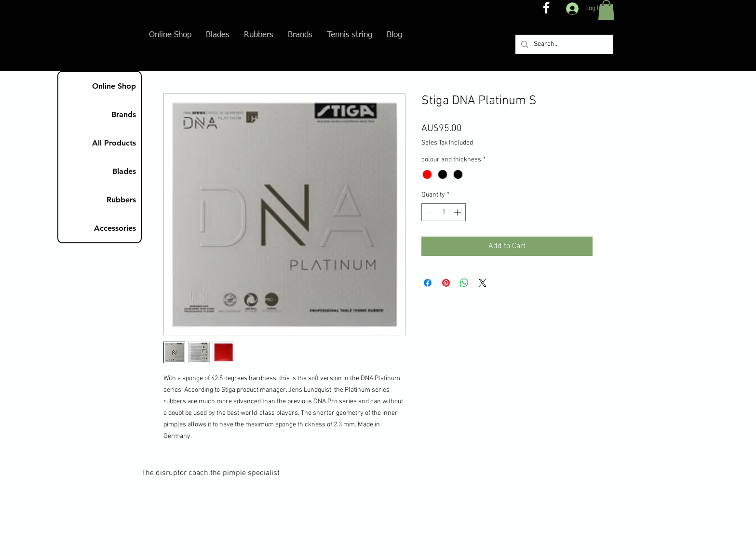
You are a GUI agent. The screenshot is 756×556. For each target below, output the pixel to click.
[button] (606, 10)
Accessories (115, 228)
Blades (124, 171)
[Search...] (563, 44)
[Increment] (458, 212)
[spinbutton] (444, 212)
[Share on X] (483, 283)
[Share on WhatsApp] (464, 283)
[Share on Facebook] (428, 283)
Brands (124, 114)
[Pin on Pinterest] (446, 283)
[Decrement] (429, 212)
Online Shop (114, 86)
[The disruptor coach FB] (546, 8)
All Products (114, 143)
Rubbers (121, 200)
